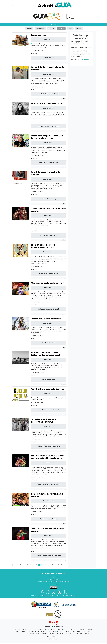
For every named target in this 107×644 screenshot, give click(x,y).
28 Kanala (88, 633)
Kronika (19, 633)
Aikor (24, 630)
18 (42, 565)
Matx (48, 637)
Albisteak (51, 28)
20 (47, 565)
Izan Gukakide (40, 28)
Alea (35, 630)
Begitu (17, 631)
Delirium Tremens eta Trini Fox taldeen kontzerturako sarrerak (46, 354)
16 (36, 565)
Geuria (43, 631)
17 (39, 565)
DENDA (70, 28)
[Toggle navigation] (13, 5)
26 (56, 565)
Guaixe (67, 631)
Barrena (90, 630)
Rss (76, 596)
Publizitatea (51, 596)
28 (61, 565)
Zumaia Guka (79, 633)
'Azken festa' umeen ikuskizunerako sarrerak (48, 530)
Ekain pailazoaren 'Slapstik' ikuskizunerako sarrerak (44, 246)
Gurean (54, 637)
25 (53, 565)
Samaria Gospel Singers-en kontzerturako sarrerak (43, 421)
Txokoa (54, 25)
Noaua (32, 633)
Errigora (33, 44)
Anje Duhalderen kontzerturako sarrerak (46, 173)
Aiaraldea (17, 630)
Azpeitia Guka (72, 630)
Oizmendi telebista (42, 633)
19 (45, 565)
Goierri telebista (58, 631)
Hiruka (90, 631)
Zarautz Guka (69, 633)
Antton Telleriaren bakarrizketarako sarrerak (48, 68)
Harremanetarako (68, 596)
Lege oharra (42, 596)
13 (28, 565)
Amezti (40, 630)
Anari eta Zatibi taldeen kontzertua (47, 104)
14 (31, 565)
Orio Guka (52, 633)
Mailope (26, 633)
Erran (23, 631)
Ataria (64, 630)
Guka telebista (81, 631)
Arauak (58, 596)
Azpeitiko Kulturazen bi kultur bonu (48, 389)
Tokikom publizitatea (53, 639)
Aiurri (30, 630)
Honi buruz (33, 596)
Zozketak (61, 28)
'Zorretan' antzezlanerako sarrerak (47, 283)
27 (58, 565)
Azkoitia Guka (82, 630)
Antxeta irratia (55, 630)
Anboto (47, 630)
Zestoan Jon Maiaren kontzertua (46, 319)
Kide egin (79, 28)
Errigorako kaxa (38, 35)
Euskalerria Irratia (33, 631)
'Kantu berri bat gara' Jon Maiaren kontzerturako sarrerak (47, 137)
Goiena (49, 631)
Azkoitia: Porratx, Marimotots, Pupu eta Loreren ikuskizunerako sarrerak (48, 457)
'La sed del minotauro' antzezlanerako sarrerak (49, 210)
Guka (73, 631)
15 (33, 565)
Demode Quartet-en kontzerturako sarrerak (47, 495)
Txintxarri (60, 633)
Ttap (59, 637)
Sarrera (29, 28)
